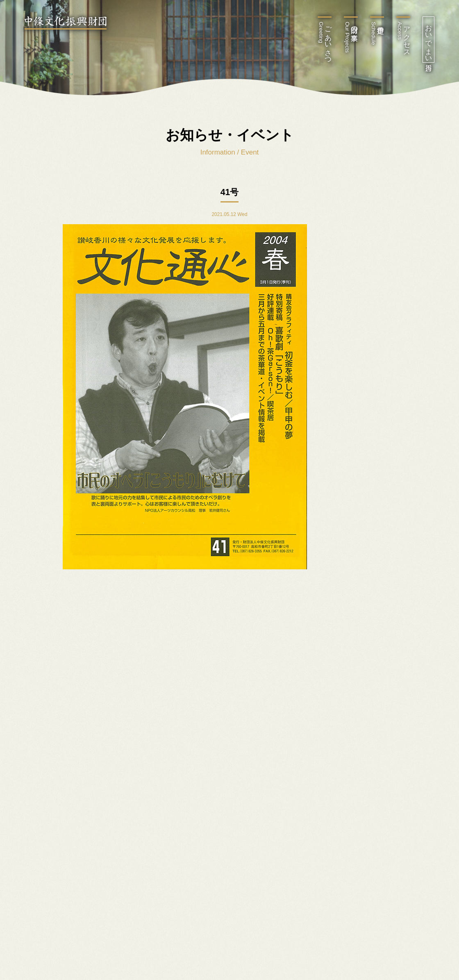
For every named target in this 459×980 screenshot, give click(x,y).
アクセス (403, 37)
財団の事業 (351, 37)
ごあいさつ (325, 41)
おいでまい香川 (428, 40)
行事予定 (374, 33)
